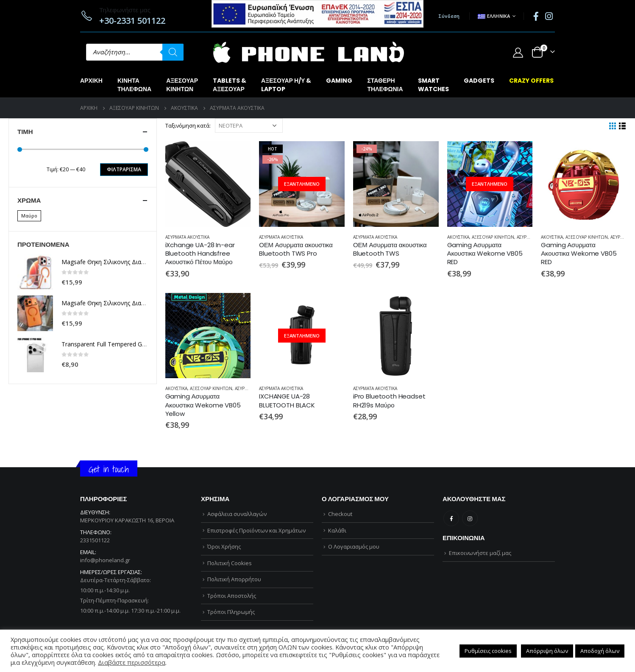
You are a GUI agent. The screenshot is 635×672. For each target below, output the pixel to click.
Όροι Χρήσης (224, 547)
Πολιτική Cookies (230, 563)
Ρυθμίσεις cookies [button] (488, 651)
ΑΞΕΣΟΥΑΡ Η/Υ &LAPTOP (286, 85)
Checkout (340, 514)
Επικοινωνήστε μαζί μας (480, 553)
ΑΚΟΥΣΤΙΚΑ (458, 237)
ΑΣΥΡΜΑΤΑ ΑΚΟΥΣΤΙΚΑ (187, 237)
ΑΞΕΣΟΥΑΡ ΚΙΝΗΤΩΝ (493, 237)
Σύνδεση (449, 16)
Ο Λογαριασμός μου (354, 547)
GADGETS (479, 81)
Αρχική (91, 81)
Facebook (451, 518)
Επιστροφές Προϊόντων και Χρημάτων (256, 530)
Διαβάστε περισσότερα (132, 662)
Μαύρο (29, 216)
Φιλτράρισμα (124, 169)
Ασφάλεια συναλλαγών (237, 514)
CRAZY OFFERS (531, 81)
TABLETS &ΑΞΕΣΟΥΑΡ (230, 85)
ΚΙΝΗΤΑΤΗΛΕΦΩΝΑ (134, 85)
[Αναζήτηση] (173, 52)
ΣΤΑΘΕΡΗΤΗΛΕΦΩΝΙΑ (385, 85)
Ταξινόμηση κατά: (188, 125)
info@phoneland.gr (105, 560)
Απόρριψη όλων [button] (547, 651)
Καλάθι (337, 530)
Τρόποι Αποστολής (232, 596)
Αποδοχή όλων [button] (600, 651)
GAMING (339, 81)
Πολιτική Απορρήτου (234, 579)
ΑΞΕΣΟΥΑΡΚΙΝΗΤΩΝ (182, 85)
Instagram (470, 518)
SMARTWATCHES (433, 85)
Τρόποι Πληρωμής (231, 612)
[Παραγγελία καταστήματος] (249, 125)
